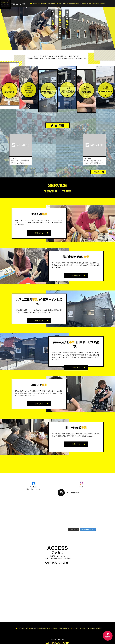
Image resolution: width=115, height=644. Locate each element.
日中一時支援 (95, 3)
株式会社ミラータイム (33, 489)
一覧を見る (97, 172)
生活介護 (35, 3)
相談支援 (89, 3)
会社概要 (102, 3)
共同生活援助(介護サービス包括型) (57, 3)
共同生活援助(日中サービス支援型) (76, 3)
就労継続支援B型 (43, 3)
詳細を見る (39, 233)
